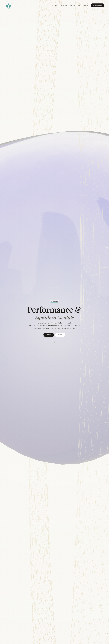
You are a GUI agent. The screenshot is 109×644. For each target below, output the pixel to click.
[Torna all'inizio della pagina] (9, 5)
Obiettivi (72, 5)
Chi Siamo (55, 5)
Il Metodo (64, 5)
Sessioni (60, 335)
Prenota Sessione (98, 5)
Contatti (85, 5)
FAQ (79, 5)
